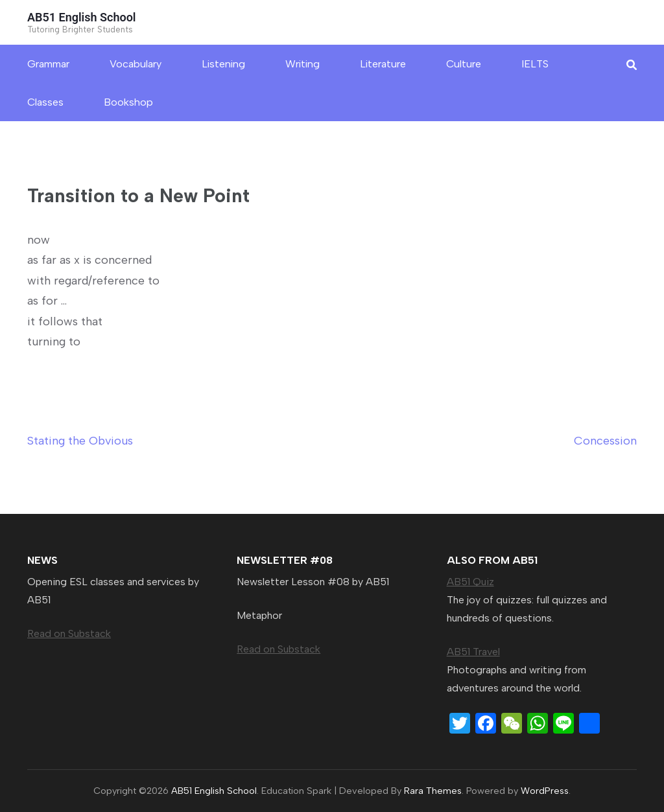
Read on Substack (69, 633)
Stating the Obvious (80, 441)
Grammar (48, 64)
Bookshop (128, 102)
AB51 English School (82, 17)
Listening (223, 64)
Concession (605, 441)
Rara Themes (433, 791)
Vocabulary (136, 64)
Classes (45, 102)
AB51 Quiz (470, 582)
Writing (302, 64)
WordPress (545, 791)
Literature (383, 64)
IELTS (535, 64)
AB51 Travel (473, 652)
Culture (464, 64)
